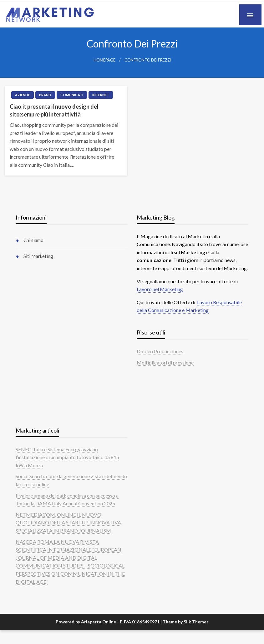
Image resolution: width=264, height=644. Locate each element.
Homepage (104, 60)
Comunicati (72, 95)
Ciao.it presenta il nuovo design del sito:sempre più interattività (54, 110)
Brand (45, 95)
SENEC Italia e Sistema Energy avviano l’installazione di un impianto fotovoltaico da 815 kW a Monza (67, 457)
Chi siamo (33, 240)
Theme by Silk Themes (186, 622)
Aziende (23, 95)
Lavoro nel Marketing (160, 289)
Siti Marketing (38, 256)
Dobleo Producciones (160, 351)
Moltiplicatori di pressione (165, 362)
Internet (101, 95)
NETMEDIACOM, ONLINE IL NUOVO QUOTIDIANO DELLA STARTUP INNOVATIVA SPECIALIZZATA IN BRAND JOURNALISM (68, 523)
